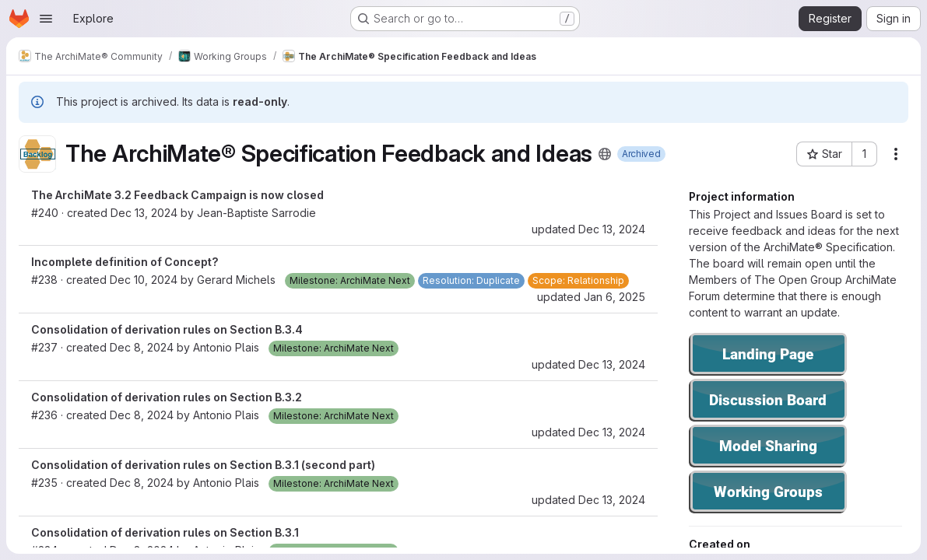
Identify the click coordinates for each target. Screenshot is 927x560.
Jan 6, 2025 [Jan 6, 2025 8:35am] (614, 297)
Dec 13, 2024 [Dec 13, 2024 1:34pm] (612, 364)
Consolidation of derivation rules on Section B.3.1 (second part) (203, 465)
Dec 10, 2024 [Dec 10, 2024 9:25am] (144, 280)
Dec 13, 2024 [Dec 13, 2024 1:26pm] (144, 213)
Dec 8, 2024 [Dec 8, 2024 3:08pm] (142, 483)
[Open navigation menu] (46, 19)
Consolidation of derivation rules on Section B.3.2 (167, 397)
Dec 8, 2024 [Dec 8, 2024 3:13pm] (142, 415)
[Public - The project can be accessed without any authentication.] (605, 154)
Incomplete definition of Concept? (125, 262)
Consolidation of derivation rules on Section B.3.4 (167, 329)
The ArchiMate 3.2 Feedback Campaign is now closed (177, 195)
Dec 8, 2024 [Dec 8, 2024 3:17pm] (142, 347)
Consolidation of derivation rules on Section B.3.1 (165, 532)
